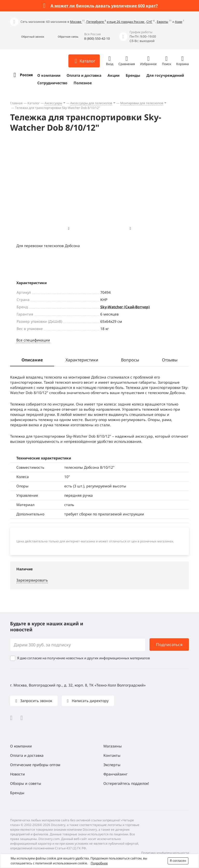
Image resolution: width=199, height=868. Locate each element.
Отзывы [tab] (170, 360)
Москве (76, 22)
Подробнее (99, 863)
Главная (16, 103)
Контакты (112, 755)
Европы (162, 22)
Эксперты (112, 765)
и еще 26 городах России (126, 22)
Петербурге (95, 22)
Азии (179, 22)
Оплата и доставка (84, 75)
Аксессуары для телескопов (91, 103)
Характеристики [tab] (82, 360)
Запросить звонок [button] (36, 701)
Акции (113, 75)
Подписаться (169, 645)
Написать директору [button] (90, 701)
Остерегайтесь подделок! (126, 783)
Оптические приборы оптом (35, 765)
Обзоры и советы (26, 783)
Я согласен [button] (178, 861)
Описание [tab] (32, 360)
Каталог (34, 103)
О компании (49, 75)
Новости (17, 774)
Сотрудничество (52, 83)
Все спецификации (33, 340)
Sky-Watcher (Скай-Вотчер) (125, 307)
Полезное (83, 83)
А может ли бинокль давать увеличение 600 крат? (104, 6)
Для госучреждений (165, 75)
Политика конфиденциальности (165, 853)
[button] (27, 37)
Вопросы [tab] (130, 360)
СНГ (149, 22)
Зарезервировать (32, 580)
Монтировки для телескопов (142, 103)
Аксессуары (53, 103)
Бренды (133, 75)
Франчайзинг (115, 774)
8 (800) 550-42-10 (97, 38)
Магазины (113, 746)
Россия (26, 75)
